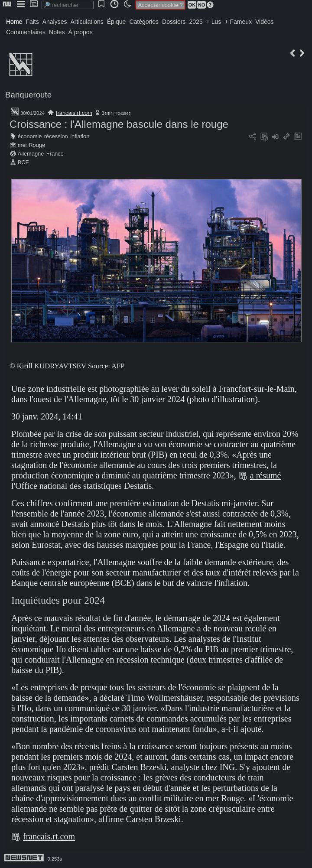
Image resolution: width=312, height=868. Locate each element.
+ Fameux (238, 22)
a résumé (266, 475)
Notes (57, 32)
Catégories (144, 22)
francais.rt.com (74, 113)
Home (14, 22)
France (55, 154)
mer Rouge (31, 145)
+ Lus (214, 22)
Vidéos (265, 22)
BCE (23, 162)
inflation (80, 136)
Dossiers (174, 22)
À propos (81, 32)
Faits (32, 22)
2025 (196, 22)
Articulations (87, 22)
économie (30, 136)
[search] (68, 5)
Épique (117, 22)
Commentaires (26, 32)
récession (56, 136)
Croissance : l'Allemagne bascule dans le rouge (119, 124)
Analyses (55, 22)
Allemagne (31, 154)
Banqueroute (28, 95)
